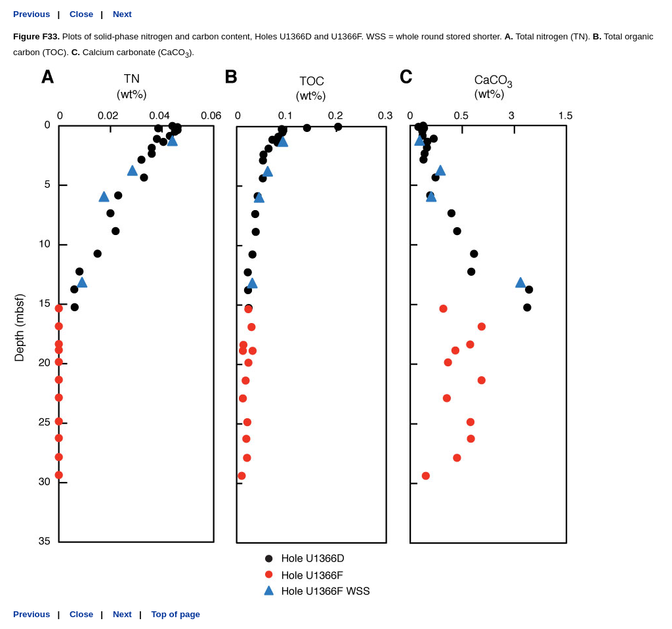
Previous (31, 14)
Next (122, 14)
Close (81, 14)
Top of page (176, 614)
